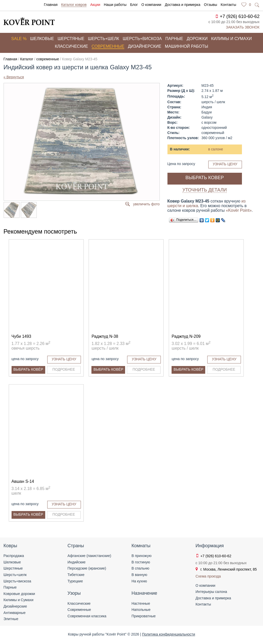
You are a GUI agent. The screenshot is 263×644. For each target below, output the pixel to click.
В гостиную (141, 562)
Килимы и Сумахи (18, 600)
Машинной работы (187, 46)
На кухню (139, 581)
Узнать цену (225, 164)
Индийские (77, 562)
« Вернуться (14, 77)
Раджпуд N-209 (186, 336)
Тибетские (76, 575)
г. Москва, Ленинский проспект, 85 (229, 569)
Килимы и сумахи (231, 39)
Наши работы (115, 5)
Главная (51, 5)
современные (48, 59)
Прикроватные (144, 616)
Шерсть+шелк (104, 39)
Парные (174, 39)
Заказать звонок (243, 27)
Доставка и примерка (183, 5)
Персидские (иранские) (87, 568)
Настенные (141, 603)
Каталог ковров (74, 5)
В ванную (139, 575)
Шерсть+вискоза (142, 39)
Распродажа (14, 556)
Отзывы (210, 5)
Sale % (19, 39)
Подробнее (64, 369)
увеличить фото (146, 204)
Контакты (228, 5)
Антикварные (15, 613)
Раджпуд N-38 (105, 336)
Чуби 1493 (21, 336)
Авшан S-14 (23, 481)
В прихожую (142, 556)
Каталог (27, 59)
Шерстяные (71, 39)
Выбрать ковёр (28, 369)
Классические (72, 46)
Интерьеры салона (211, 592)
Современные (108, 46)
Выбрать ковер (205, 178)
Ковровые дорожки (19, 594)
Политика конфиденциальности (169, 634)
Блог (134, 5)
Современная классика (87, 616)
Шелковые (42, 39)
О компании (151, 5)
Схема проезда (208, 576)
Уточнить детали (205, 190)
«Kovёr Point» (239, 210)
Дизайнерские (145, 46)
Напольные (141, 610)
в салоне (216, 149)
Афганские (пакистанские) (89, 556)
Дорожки (197, 39)
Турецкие (75, 581)
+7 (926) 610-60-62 (240, 16)
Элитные (11, 619)
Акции (95, 5)
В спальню (140, 568)
